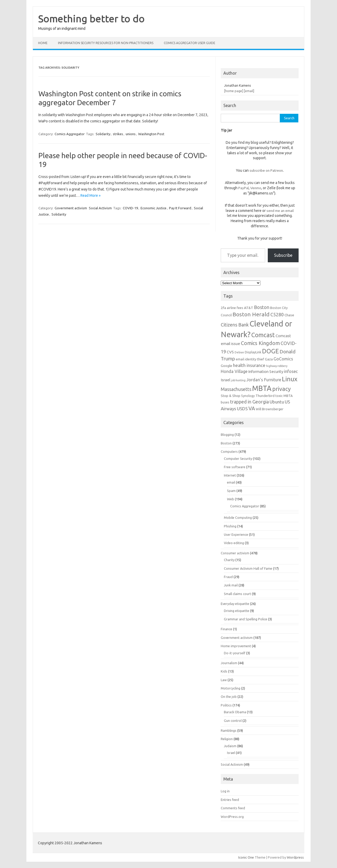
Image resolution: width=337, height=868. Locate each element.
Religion (227, 739)
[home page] (234, 91)
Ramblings (229, 730)
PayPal (243, 188)
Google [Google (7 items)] (226, 366)
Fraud (228, 577)
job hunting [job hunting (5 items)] (238, 380)
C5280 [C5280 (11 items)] (277, 314)
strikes (118, 134)
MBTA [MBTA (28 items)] (262, 388)
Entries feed (230, 800)
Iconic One (246, 857)
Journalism (229, 663)
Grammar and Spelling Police (246, 619)
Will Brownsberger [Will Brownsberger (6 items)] (270, 409)
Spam (231, 491)
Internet (230, 475)
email (231, 482)
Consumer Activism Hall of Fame (248, 568)
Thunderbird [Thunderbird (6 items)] (265, 396)
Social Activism (100, 208)
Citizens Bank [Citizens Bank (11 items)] (235, 325)
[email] (249, 91)
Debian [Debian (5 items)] (239, 352)
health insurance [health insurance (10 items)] (249, 365)
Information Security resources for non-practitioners (106, 43)
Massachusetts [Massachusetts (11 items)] (236, 389)
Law (224, 680)
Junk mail (231, 585)
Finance (226, 629)
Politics (226, 705)
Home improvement (236, 646)
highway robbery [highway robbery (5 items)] (277, 366)
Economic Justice (153, 208)
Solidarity (103, 134)
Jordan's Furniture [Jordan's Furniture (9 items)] (264, 380)
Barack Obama (235, 712)
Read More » (91, 195)
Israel (231, 753)
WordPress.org (232, 817)
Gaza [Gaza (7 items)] (269, 359)
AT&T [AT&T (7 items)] (249, 308)
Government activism (71, 208)
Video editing (234, 543)
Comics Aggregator (70, 134)
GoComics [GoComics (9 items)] (283, 359)
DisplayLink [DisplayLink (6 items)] (253, 352)
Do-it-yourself (235, 653)
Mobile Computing (238, 518)
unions (131, 134)
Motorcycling (231, 688)
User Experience (236, 534)
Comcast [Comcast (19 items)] (263, 335)
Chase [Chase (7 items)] (289, 315)
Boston (226, 443)
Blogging (227, 435)
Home (43, 43)
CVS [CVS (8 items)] (230, 352)
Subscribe (283, 255)
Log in (225, 791)
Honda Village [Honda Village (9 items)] (234, 371)
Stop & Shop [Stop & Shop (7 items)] (231, 396)
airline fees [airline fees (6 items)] (235, 308)
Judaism (230, 746)
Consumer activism (235, 553)
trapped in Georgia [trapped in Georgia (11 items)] (249, 402)
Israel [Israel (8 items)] (226, 380)
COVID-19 (130, 208)
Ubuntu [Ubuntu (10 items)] (277, 402)
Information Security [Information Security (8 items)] (266, 371)
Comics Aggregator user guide (190, 43)
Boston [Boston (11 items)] (262, 307)
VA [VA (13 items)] (252, 408)
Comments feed (233, 808)
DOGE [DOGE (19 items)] (270, 351)
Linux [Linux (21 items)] (290, 379)
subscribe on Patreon (266, 170)
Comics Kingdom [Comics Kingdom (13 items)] (260, 343)
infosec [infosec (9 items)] (291, 371)
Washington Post (151, 134)
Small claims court (237, 594)
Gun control (233, 721)
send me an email (280, 211)
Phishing (230, 526)
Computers (229, 451)
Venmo (256, 188)
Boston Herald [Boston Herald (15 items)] (251, 314)
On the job (229, 697)
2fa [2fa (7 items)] (223, 308)
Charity (229, 560)
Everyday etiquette (235, 604)
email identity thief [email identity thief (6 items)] (250, 359)
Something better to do (91, 19)
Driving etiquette (237, 611)
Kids (224, 671)
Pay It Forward (180, 208)
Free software (235, 467)
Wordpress (295, 857)
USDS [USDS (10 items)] (242, 409)
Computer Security (238, 459)
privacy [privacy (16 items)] (281, 389)
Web (231, 499)
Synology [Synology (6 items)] (248, 396)
